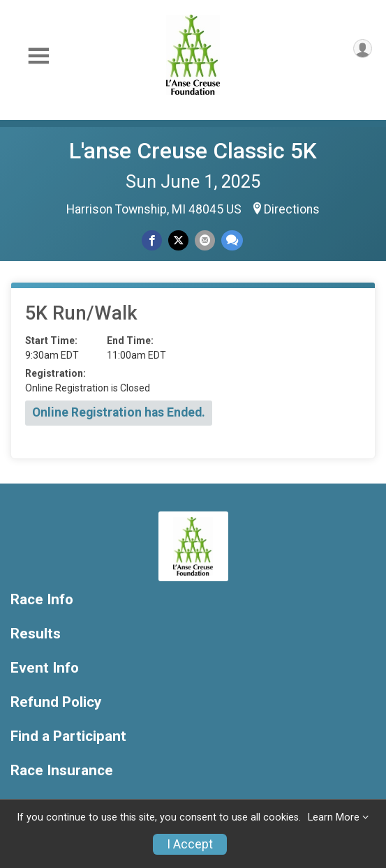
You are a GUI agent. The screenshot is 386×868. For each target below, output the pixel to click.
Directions (292, 209)
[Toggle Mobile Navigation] (38, 56)
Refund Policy (56, 702)
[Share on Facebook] (152, 240)
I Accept (190, 844)
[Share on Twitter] (178, 240)
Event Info (45, 668)
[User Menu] (363, 48)
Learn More (334, 817)
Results (36, 634)
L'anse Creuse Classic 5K (193, 151)
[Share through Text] (232, 240)
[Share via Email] (205, 240)
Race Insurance (62, 771)
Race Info (42, 600)
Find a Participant (68, 736)
